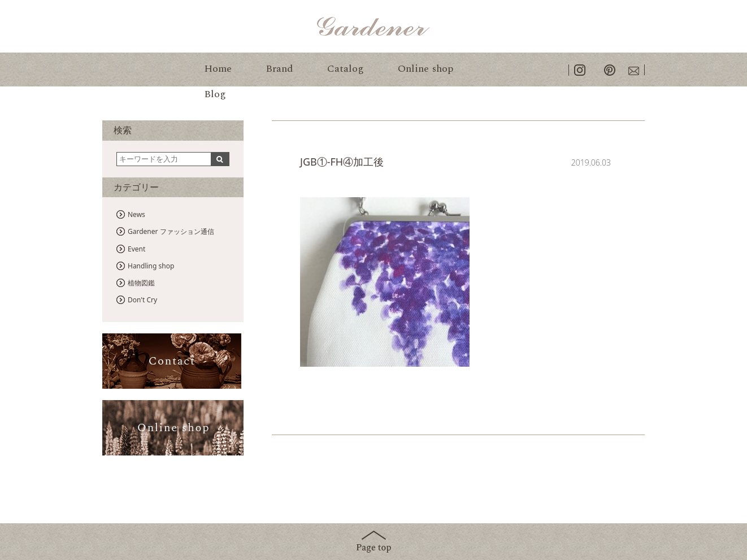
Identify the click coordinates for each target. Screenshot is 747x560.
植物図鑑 (141, 283)
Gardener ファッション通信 (171, 231)
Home (218, 69)
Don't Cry (142, 300)
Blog (215, 94)
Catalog (346, 69)
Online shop (425, 69)
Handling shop (151, 266)
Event (136, 249)
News (136, 214)
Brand (279, 69)
